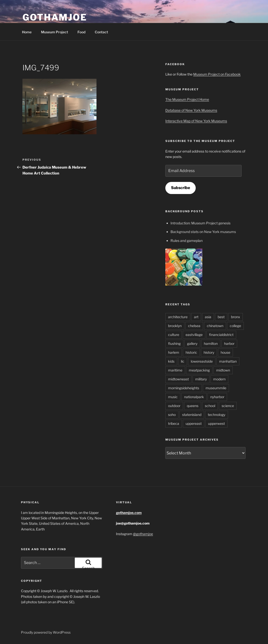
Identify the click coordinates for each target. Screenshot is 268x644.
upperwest (216, 423)
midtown (223, 370)
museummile (216, 388)
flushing (174, 343)
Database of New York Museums (191, 110)
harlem (174, 352)
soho (172, 415)
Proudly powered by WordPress (46, 632)
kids (171, 361)
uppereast (194, 423)
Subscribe (181, 188)
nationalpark (194, 397)
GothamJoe (55, 17)
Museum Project (55, 32)
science (228, 406)
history (209, 352)
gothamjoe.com (129, 513)
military (201, 379)
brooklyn (175, 326)
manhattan (228, 361)
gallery (192, 343)
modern (219, 379)
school (210, 406)
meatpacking (199, 370)
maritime (175, 370)
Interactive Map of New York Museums (196, 121)
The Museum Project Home (187, 99)
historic (191, 352)
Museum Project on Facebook (217, 74)
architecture (178, 317)
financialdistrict (221, 335)
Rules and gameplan (187, 241)
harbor (229, 343)
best (221, 317)
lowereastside (202, 361)
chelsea (194, 326)
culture (174, 335)
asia (208, 317)
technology (217, 415)
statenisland (192, 415)
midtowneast (178, 379)
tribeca (174, 423)
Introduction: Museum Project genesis (201, 223)
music (173, 397)
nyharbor (217, 397)
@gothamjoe (143, 534)
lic (183, 361)
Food (81, 32)
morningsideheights (184, 388)
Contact (101, 32)
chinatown (215, 326)
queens (193, 406)
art (196, 317)
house (225, 352)
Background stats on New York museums (203, 232)
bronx (236, 317)
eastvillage (194, 335)
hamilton (211, 343)
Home (27, 32)
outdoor (174, 406)
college (235, 326)
